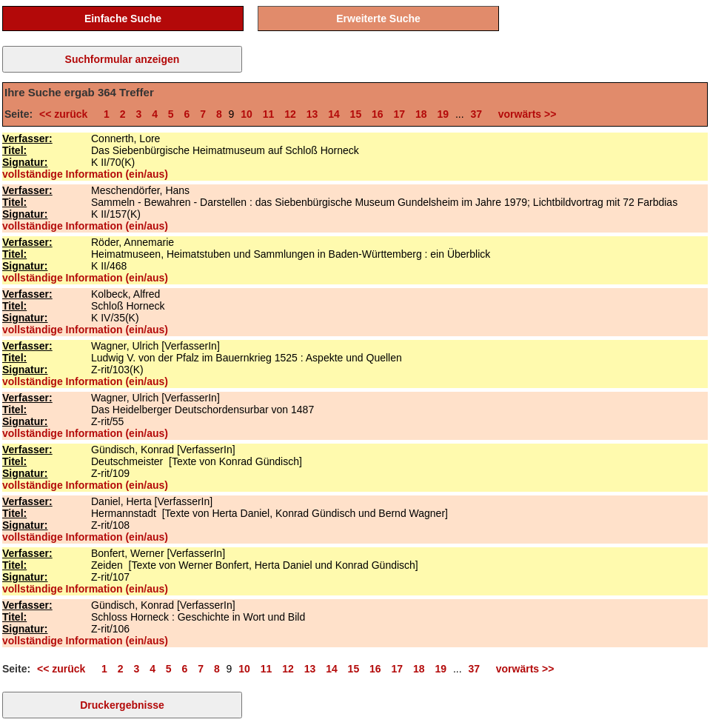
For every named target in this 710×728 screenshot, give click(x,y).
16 (378, 114)
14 (334, 114)
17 (400, 114)
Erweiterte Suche (378, 19)
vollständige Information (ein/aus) (85, 174)
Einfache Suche (123, 19)
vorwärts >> (524, 114)
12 (290, 114)
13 (312, 114)
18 (421, 114)
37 (477, 114)
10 (247, 114)
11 (269, 114)
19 (443, 114)
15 (356, 114)
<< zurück (66, 114)
